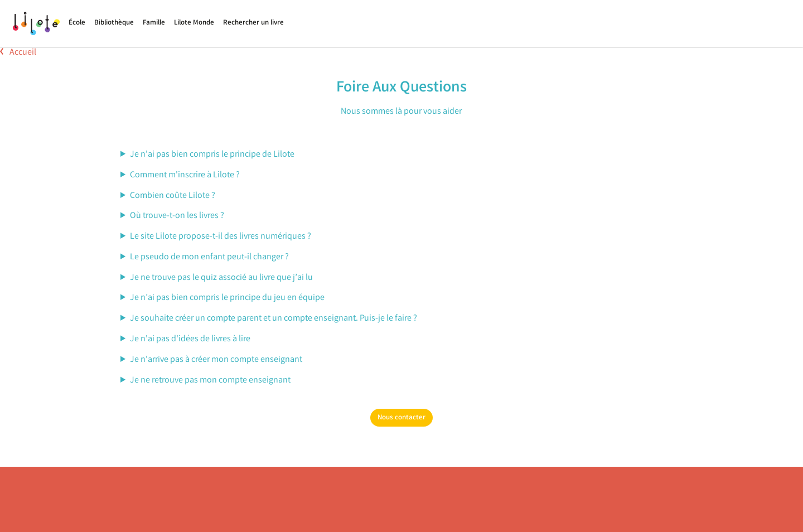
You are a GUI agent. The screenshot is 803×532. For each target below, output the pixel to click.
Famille (154, 23)
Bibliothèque (114, 23)
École (77, 23)
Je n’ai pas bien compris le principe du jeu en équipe (227, 298)
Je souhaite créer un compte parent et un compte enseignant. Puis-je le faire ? (274, 319)
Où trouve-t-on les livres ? (177, 216)
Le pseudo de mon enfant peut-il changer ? (209, 257)
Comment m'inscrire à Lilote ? (185, 175)
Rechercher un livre (253, 23)
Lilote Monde (194, 23)
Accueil (18, 53)
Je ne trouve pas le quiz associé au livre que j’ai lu (221, 278)
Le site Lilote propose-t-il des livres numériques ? (221, 237)
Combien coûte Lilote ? (173, 196)
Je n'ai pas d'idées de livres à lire (190, 339)
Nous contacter (401, 418)
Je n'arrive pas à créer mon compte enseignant (216, 360)
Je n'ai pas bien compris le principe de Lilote (212, 155)
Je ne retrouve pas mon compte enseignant (210, 381)
